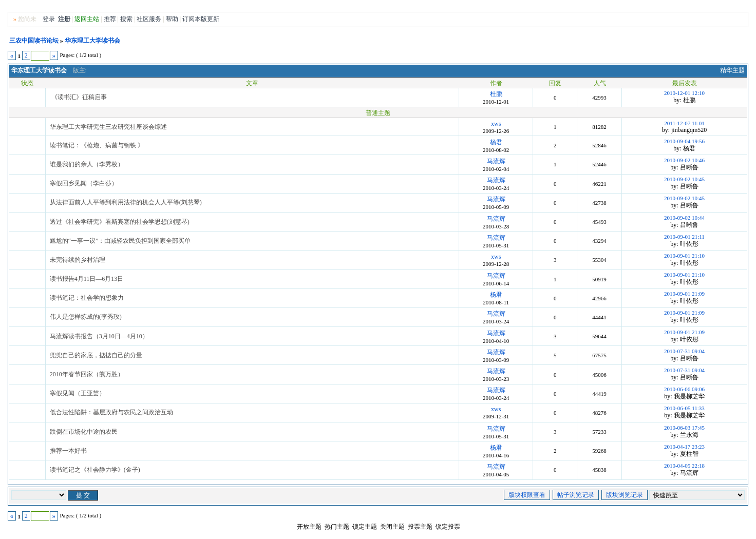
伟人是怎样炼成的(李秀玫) (86, 317)
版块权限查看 (527, 495)
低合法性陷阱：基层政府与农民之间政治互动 (111, 412)
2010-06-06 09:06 (684, 389)
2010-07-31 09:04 (684, 351)
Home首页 (732, 7)
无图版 (676, 7)
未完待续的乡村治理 (78, 260)
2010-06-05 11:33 (684, 408)
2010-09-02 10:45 (684, 179)
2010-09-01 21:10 (684, 256)
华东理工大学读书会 (92, 41)
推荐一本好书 (68, 451)
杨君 (496, 142)
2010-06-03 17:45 (684, 428)
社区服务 (149, 19)
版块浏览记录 (625, 495)
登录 (49, 19)
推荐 (110, 19)
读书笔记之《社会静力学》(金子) (95, 470)
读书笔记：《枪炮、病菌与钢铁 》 (97, 145)
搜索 (126, 19)
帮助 (172, 19)
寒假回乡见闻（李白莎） (84, 183)
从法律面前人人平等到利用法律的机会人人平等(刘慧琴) (126, 202)
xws (496, 124)
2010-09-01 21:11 (684, 237)
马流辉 (496, 161)
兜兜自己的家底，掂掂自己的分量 (96, 355)
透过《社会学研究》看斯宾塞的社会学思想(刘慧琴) (120, 222)
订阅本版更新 (201, 19)
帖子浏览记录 (576, 495)
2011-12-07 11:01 (684, 123)
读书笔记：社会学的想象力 (87, 298)
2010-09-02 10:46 (684, 160)
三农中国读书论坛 (34, 41)
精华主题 (732, 70)
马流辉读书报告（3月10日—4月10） (99, 336)
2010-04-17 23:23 (684, 447)
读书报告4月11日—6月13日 (87, 279)
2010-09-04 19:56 (684, 141)
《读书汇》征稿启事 (79, 97)
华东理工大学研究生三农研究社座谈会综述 (108, 127)
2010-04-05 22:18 (684, 466)
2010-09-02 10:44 (684, 218)
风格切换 (702, 7)
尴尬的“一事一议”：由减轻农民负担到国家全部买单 (120, 241)
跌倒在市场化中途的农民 (84, 432)
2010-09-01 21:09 (684, 294)
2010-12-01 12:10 (684, 93)
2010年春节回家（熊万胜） (87, 374)
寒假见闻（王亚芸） (78, 393)
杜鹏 (496, 94)
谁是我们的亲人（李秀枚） (87, 164)
